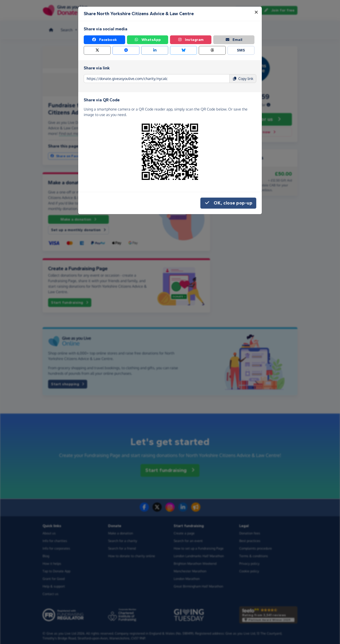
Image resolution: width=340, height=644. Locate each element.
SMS (241, 50)
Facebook (104, 40)
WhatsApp (148, 40)
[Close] (256, 12)
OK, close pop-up (228, 203)
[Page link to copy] (157, 79)
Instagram (191, 40)
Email (234, 40)
